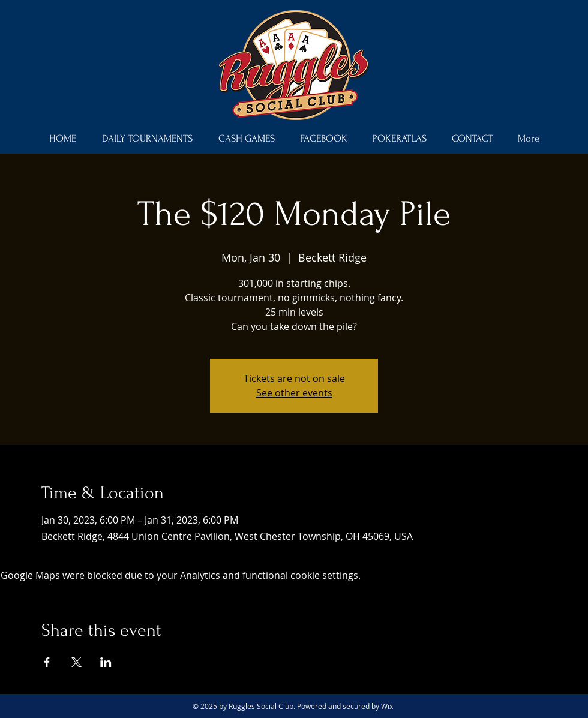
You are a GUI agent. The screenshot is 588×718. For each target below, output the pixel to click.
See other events (294, 393)
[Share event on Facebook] (47, 662)
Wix (387, 706)
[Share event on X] (76, 662)
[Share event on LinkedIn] (106, 662)
